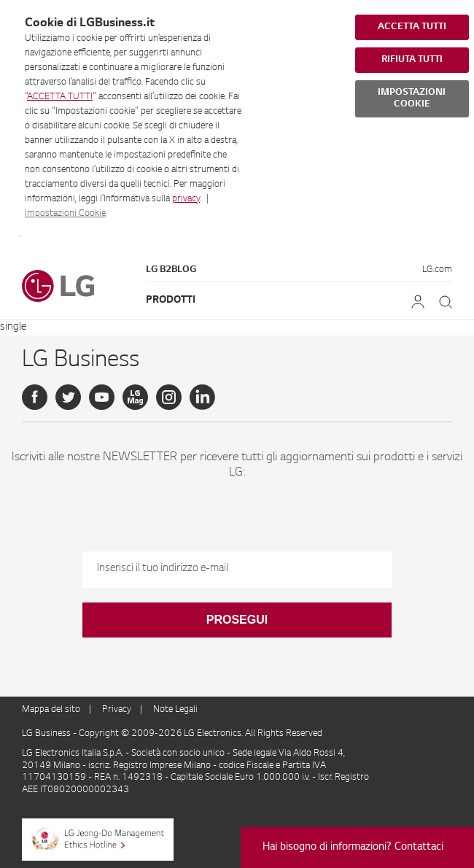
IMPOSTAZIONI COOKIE (412, 98)
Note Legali (175, 710)
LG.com (437, 270)
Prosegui (237, 620)
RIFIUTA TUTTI (412, 60)
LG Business (47, 734)
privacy (186, 199)
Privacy (117, 710)
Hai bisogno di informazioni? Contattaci (353, 848)
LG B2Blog (171, 270)
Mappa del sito (51, 710)
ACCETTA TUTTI (60, 97)
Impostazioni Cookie (65, 214)
